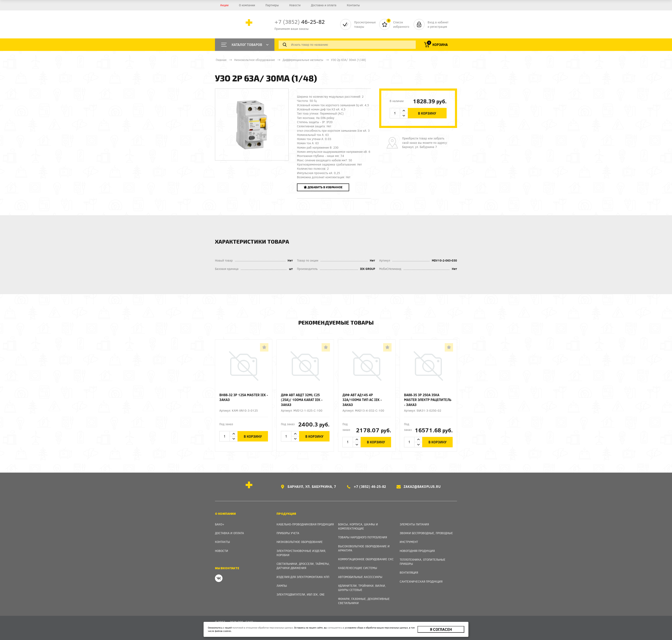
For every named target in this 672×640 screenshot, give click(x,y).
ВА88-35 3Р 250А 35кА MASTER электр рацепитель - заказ (428, 400)
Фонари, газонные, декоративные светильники (364, 601)
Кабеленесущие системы (358, 568)
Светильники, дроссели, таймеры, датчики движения (303, 566)
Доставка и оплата (324, 5)
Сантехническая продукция (421, 581)
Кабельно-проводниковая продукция (305, 524)
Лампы (282, 586)
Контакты (353, 5)
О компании (247, 5)
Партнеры (272, 5)
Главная (221, 60)
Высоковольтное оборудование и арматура (364, 548)
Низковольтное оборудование (255, 60)
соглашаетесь (335, 628)
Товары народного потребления (363, 537)
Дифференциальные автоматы (303, 60)
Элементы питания (414, 524)
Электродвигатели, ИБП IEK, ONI (300, 594)
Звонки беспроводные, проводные (426, 533)
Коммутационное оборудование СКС (366, 559)
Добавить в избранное (323, 187)
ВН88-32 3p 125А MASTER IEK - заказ (244, 397)
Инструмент (409, 542)
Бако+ (220, 524)
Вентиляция (409, 572)
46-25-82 (300, 22)
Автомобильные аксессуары (360, 577)
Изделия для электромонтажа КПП (303, 577)
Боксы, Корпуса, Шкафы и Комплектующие (358, 526)
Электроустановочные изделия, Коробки (301, 553)
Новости (295, 5)
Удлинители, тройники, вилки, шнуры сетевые (362, 588)
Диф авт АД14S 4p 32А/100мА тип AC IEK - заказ (362, 400)
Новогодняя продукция (417, 551)
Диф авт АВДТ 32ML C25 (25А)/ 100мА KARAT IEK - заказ (302, 400)
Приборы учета (288, 533)
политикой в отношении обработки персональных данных (263, 628)
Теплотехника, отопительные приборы (423, 562)
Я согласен (441, 629)
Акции (224, 5)
